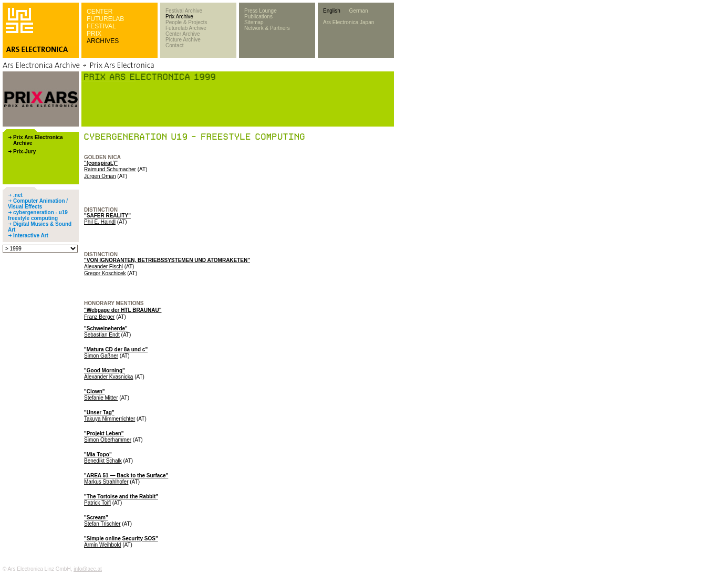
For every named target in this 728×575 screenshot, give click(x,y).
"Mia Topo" (98, 454)
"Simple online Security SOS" (121, 539)
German (358, 11)
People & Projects (186, 22)
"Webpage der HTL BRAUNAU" (123, 310)
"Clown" (94, 391)
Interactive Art (31, 236)
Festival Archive (184, 11)
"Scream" (96, 517)
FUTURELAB (105, 19)
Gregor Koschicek (105, 273)
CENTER (100, 12)
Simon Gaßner (101, 356)
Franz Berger (99, 317)
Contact (174, 45)
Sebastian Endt (102, 335)
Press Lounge (261, 11)
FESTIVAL (101, 26)
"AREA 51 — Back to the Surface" (126, 475)
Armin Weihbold (102, 545)
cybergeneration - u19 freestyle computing (38, 215)
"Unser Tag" (99, 412)
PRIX (94, 34)
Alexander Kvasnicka (108, 377)
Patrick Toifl (97, 503)
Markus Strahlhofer (106, 482)
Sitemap (254, 22)
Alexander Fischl (103, 266)
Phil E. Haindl (100, 222)
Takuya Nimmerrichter (110, 419)
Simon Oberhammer (108, 440)
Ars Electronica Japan (349, 22)
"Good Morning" (105, 370)
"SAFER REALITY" (107, 216)
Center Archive (183, 34)
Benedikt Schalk (103, 461)
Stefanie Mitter (101, 398)
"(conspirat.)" (101, 163)
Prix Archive (179, 17)
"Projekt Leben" (104, 433)
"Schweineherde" (106, 328)
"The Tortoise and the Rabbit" (121, 496)
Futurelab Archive (186, 28)
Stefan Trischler (102, 524)
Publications (258, 17)
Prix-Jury (24, 151)
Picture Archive (183, 40)
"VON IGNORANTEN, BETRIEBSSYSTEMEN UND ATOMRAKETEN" (167, 260)
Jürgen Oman (100, 176)
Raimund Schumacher (110, 169)
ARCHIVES (103, 41)
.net (18, 195)
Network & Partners (267, 28)
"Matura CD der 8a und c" (116, 349)
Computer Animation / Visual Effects (38, 204)
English (332, 11)
